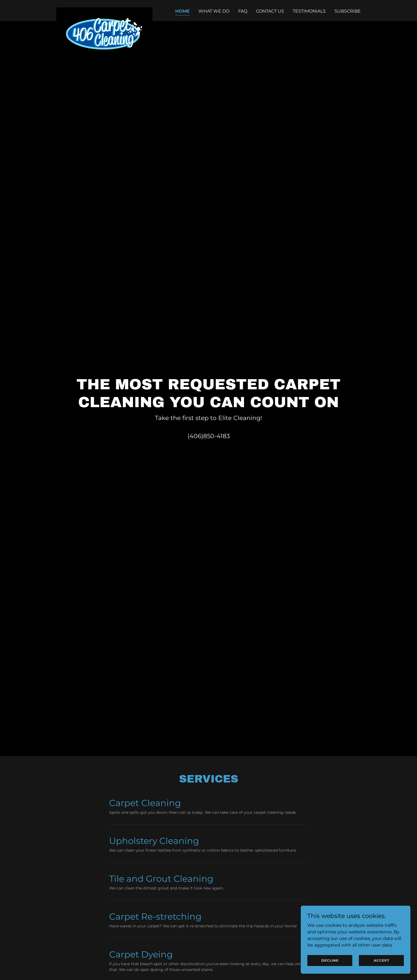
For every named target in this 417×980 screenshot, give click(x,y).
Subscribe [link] (348, 11)
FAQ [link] (243, 11)
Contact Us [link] (270, 11)
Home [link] (182, 11)
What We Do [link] (214, 11)
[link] (104, 10)
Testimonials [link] (309, 11)
